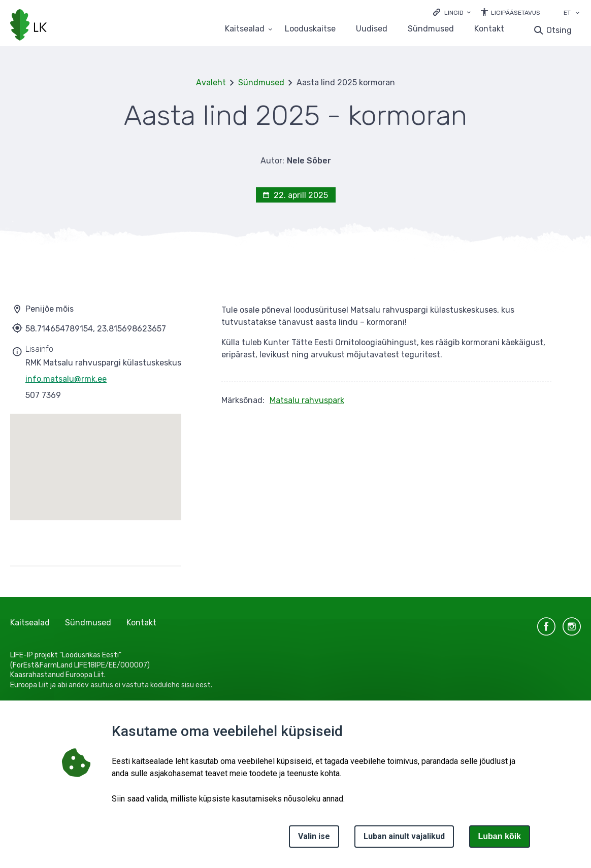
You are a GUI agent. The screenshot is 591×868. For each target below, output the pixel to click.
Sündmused (431, 29)
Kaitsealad (30, 623)
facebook (546, 626)
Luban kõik (500, 836)
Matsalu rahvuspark (307, 400)
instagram (572, 626)
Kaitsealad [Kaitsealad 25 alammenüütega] (245, 29)
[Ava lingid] (452, 12)
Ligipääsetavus (516, 13)
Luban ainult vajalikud (404, 836)
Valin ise (314, 836)
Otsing (559, 30)
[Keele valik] (577, 14)
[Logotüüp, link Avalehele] (28, 26)
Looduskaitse (310, 29)
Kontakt (489, 29)
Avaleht (211, 82)
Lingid (454, 13)
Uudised (372, 29)
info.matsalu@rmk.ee (66, 379)
